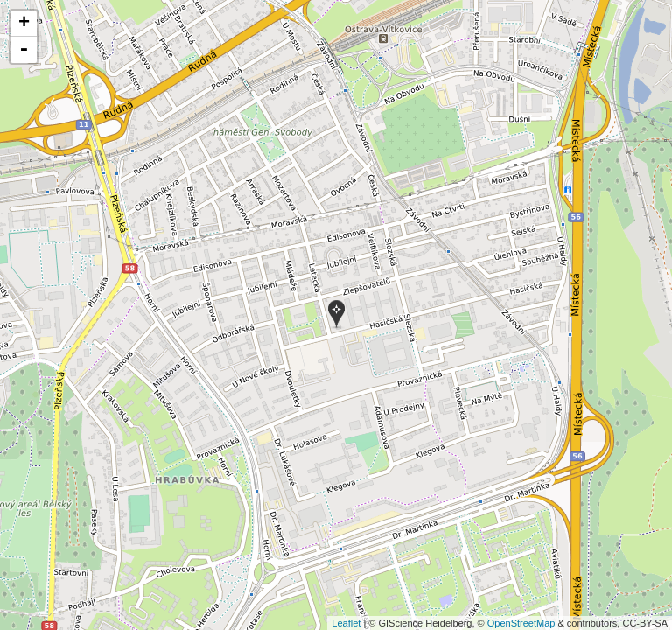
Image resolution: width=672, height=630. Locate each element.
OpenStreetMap (521, 623)
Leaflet (346, 623)
